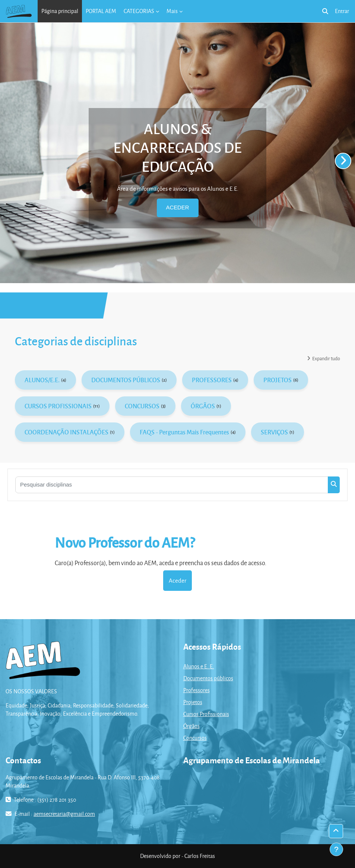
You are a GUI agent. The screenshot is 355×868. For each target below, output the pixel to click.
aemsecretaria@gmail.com (64, 814)
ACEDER (178, 208)
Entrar (342, 11)
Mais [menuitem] (172, 11)
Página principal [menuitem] (60, 11)
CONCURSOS (142, 406)
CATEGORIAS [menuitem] (139, 11)
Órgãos (191, 726)
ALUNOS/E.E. (42, 380)
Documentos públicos (208, 678)
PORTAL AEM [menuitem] (101, 11)
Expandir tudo (326, 358)
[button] (325, 11)
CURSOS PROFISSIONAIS (58, 406)
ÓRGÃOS (203, 406)
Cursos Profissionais (206, 714)
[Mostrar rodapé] (336, 849)
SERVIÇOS (274, 432)
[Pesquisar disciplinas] (172, 485)
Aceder (177, 580)
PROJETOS (278, 380)
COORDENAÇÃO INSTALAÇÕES (66, 432)
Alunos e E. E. (199, 666)
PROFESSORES (212, 380)
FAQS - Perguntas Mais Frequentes (184, 432)
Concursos (195, 738)
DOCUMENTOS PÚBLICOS (126, 380)
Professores (196, 690)
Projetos (193, 702)
